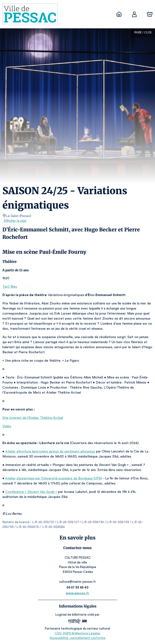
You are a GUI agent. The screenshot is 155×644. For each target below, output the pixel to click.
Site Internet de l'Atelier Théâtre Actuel (31, 418)
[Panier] (150, 14)
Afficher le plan (15, 221)
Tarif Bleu (9, 287)
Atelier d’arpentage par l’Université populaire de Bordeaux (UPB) (52, 478)
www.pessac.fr (78, 593)
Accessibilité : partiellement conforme (78, 638)
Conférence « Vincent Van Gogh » (30, 492)
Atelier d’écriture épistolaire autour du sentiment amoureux (48, 452)
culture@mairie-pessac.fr (78, 582)
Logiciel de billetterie (71, 615)
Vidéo (7, 426)
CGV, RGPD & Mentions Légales (77, 633)
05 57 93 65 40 (78, 587)
